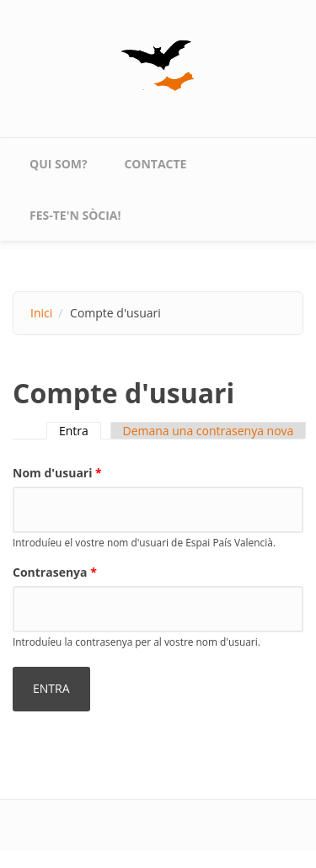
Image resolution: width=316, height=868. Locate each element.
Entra (80, 431)
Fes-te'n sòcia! (75, 215)
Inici (41, 313)
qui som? (59, 164)
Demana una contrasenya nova (209, 431)
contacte (155, 164)
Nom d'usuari (57, 473)
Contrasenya (55, 572)
